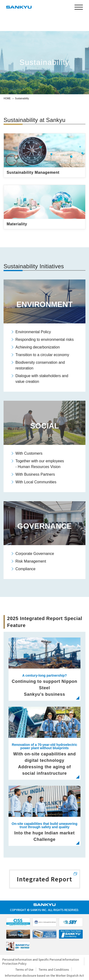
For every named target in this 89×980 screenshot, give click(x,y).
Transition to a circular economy (42, 355)
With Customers (29, 453)
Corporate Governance (35, 554)
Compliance (25, 569)
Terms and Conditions (54, 969)
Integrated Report (44, 879)
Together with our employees (40, 461)
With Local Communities (36, 482)
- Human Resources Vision (38, 467)
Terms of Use (24, 969)
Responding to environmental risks (44, 340)
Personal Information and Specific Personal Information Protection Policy (41, 961)
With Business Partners (35, 474)
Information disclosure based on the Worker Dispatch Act (44, 975)
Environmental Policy (33, 332)
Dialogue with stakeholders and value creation (42, 379)
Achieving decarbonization (38, 347)
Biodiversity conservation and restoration (40, 365)
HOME (7, 99)
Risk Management (31, 561)
